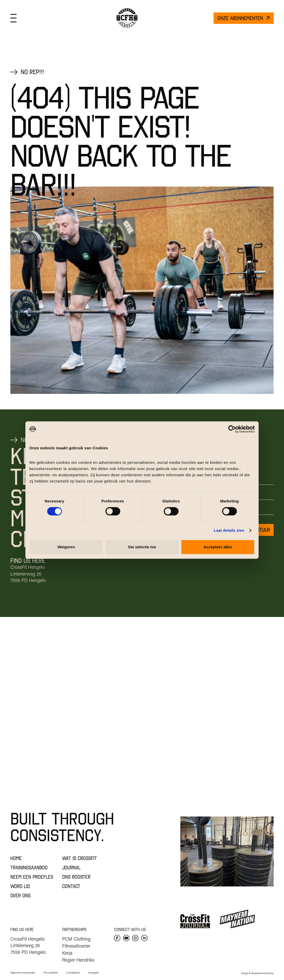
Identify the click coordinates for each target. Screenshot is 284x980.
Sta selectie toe (142, 547)
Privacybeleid (51, 973)
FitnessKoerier (76, 946)
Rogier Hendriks (78, 960)
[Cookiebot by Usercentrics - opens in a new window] (232, 429)
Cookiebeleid (73, 973)
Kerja (67, 953)
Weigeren (66, 547)
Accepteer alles (218, 547)
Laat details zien (229, 530)
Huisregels (93, 973)
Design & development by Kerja (257, 973)
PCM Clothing (76, 939)
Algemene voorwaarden (23, 973)
